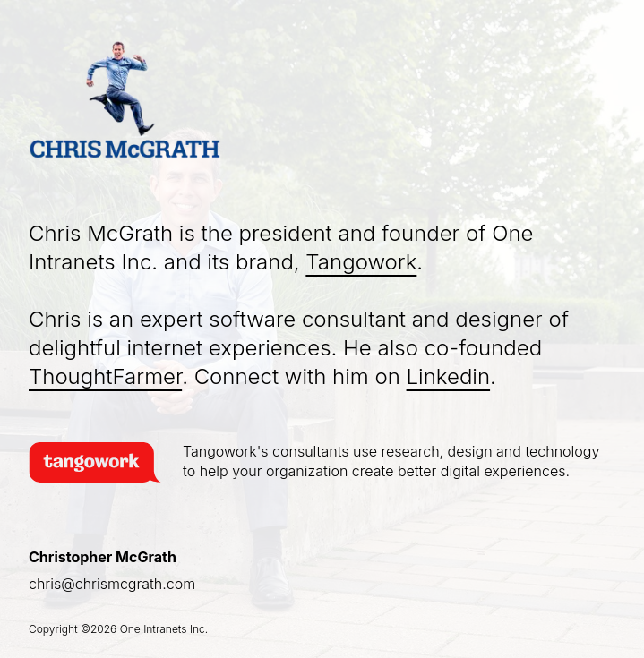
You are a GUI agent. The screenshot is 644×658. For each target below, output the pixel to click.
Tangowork (361, 262)
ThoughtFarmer (105, 376)
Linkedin (449, 376)
